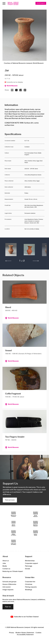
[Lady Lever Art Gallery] (14, 542)
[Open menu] (4, 3)
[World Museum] (36, 514)
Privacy (12, 633)
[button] (11, 250)
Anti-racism (7, 587)
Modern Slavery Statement (25, 633)
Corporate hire (30, 582)
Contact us (6, 569)
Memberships (30, 561)
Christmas (29, 584)
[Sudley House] (36, 533)
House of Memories (9, 584)
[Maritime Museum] (36, 524)
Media (5, 566)
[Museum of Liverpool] (14, 514)
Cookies (38, 633)
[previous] (8, 261)
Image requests (8, 590)
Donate (28, 569)
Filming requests (31, 587)
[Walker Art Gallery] (14, 533)
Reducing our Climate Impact (13, 571)
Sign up (8, 607)
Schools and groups (9, 582)
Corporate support (31, 563)
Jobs (4, 563)
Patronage (29, 566)
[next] (36, 261)
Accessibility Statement (25, 635)
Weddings (29, 590)
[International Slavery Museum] (14, 524)
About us (6, 561)
